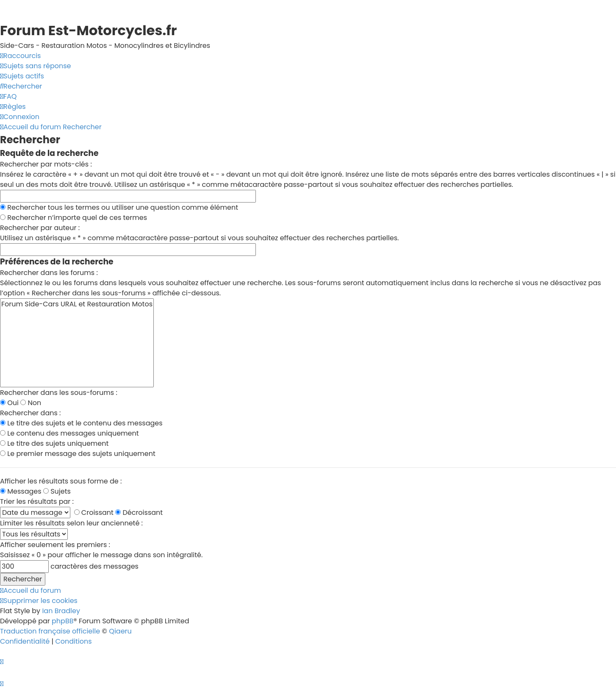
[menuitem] (35, 66)
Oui (9, 403)
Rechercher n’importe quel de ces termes (74, 218)
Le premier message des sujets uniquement (78, 454)
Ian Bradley (61, 611)
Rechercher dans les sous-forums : (59, 393)
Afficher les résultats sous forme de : (61, 481)
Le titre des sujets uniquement (54, 443)
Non (31, 403)
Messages (21, 491)
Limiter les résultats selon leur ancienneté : (71, 523)
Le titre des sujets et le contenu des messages (81, 423)
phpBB (63, 621)
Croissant (94, 513)
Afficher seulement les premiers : (55, 545)
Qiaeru (120, 631)
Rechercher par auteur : (40, 228)
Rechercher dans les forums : (49, 273)
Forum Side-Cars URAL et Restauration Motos (77, 304)
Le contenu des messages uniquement (69, 433)
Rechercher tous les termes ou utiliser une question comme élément (119, 207)
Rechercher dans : (31, 413)
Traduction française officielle (50, 631)
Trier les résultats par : (37, 501)
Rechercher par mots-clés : (46, 164)
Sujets (57, 491)
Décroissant (139, 513)
